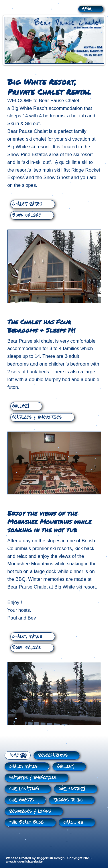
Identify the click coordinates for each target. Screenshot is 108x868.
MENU (86, 9)
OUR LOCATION (24, 789)
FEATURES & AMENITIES (37, 417)
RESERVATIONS (53, 755)
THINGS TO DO (68, 800)
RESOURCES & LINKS (30, 811)
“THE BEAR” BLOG (26, 822)
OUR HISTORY (72, 789)
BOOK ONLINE (26, 215)
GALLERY (20, 406)
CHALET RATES (27, 204)
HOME (14, 755)
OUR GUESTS (21, 800)
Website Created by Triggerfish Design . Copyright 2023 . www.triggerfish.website (49, 860)
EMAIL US (73, 822)
